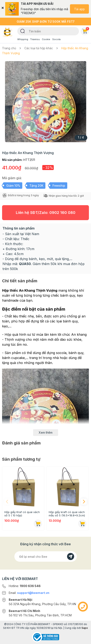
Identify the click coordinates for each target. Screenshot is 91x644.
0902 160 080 (62, 213)
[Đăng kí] (71, 556)
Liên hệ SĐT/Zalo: (46, 213)
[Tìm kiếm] (23, 31)
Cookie (46, 39)
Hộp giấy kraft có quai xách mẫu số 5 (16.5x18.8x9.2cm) (67, 514)
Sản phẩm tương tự (21, 459)
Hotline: (25, 586)
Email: (29, 593)
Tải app (79, 9)
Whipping (23, 39)
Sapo (85, 628)
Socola (56, 39)
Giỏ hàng (86, 30)
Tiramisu (35, 39)
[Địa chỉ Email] (46, 556)
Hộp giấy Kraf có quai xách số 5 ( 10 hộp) (22, 514)
